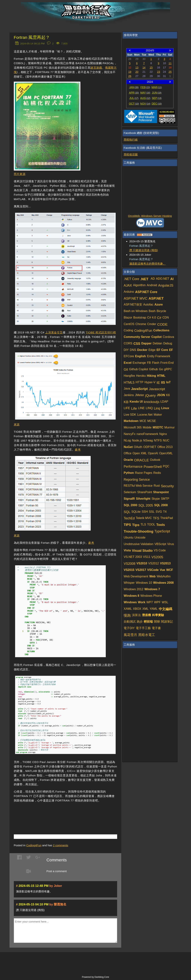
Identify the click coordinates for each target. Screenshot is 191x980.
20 (137, 72)
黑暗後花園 (131, 154)
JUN (157, 93)
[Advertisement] (57, 813)
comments (61, 845)
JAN (134, 87)
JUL (134, 98)
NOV (145, 104)
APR (134, 93)
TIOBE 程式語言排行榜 (101, 332)
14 (144, 68)
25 (170, 72)
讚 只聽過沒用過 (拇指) (144, 250)
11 (170, 63)
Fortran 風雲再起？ (32, 37)
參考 (78, 450)
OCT (134, 104)
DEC (157, 104)
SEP (157, 98)
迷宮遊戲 (96, 68)
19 (130, 72)
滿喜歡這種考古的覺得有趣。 (147, 264)
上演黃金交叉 (54, 332)
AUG (145, 98)
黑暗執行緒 (131, 140)
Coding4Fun (34, 845)
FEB (145, 87)
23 (159, 72)
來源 (17, 424)
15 (151, 68)
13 (137, 68)
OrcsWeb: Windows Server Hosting (150, 216)
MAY (145, 93)
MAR (157, 87)
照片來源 (20, 174)
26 (130, 76)
